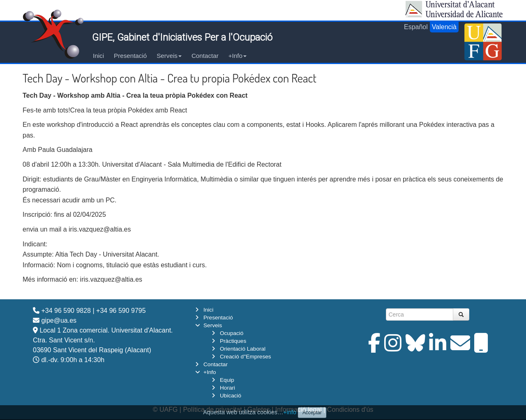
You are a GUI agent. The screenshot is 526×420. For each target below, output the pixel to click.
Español (416, 27)
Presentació (130, 56)
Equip (227, 380)
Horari (227, 388)
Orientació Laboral (243, 349)
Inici (98, 56)
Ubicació (231, 396)
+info (290, 412)
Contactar (205, 56)
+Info (238, 56)
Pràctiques (233, 341)
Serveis (169, 56)
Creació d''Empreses (246, 357)
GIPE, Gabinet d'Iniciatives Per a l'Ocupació (182, 37)
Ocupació (232, 333)
